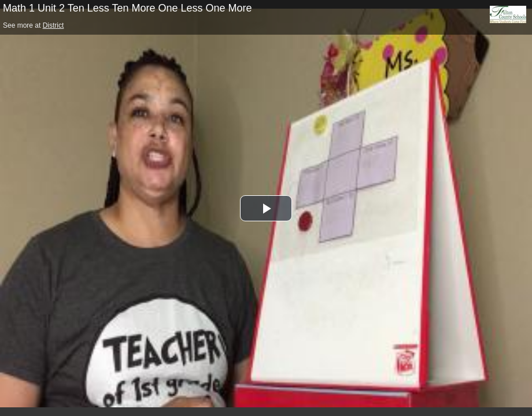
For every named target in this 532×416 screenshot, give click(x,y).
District (53, 25)
